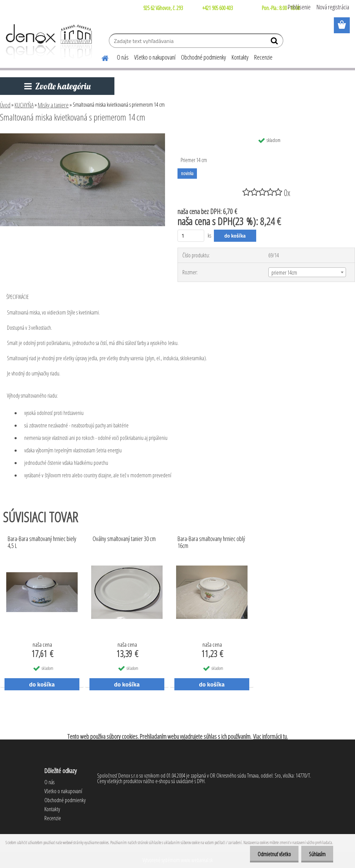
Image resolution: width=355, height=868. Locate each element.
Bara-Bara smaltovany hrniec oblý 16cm (211, 542)
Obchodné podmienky (204, 57)
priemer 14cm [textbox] (284, 273)
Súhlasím (316, 854)
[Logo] (48, 42)
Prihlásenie (299, 7)
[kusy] (191, 236)
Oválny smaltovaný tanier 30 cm (124, 539)
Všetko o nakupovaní (155, 57)
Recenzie (263, 57)
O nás (123, 57)
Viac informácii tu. (270, 736)
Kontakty (240, 57)
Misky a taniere (53, 105)
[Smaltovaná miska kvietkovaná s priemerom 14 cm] (83, 136)
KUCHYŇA (24, 105)
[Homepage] (101, 57)
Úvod (5, 105)
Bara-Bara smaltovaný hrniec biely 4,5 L (42, 542)
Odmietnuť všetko (271, 854)
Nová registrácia (333, 7)
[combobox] (307, 272)
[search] (275, 42)
